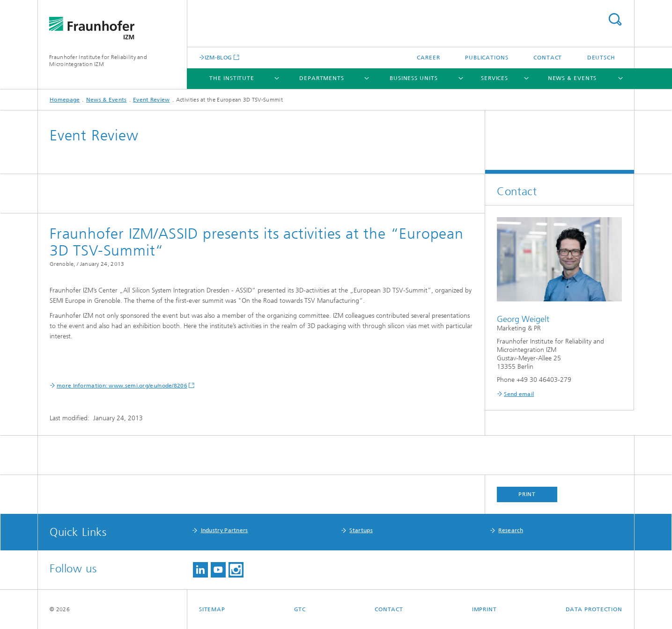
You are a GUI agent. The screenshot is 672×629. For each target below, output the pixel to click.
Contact (548, 58)
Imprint (484, 609)
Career (428, 58)
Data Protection (594, 609)
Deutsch (601, 58)
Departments (322, 78)
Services (495, 78)
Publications (487, 58)
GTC (300, 609)
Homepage (65, 100)
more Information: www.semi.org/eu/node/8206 (122, 386)
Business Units (414, 78)
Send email (519, 394)
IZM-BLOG (218, 57)
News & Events (572, 78)
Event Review (151, 100)
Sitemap (212, 609)
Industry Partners (225, 530)
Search (615, 19)
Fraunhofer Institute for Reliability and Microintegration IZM (98, 61)
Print (527, 494)
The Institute (232, 78)
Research (510, 530)
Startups (361, 530)
